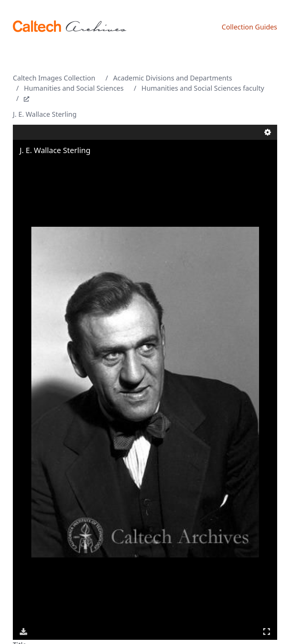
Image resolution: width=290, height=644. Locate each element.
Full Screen (267, 631)
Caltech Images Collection (54, 78)
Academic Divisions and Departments (173, 78)
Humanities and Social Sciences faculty (203, 88)
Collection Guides (249, 27)
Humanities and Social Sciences (74, 88)
